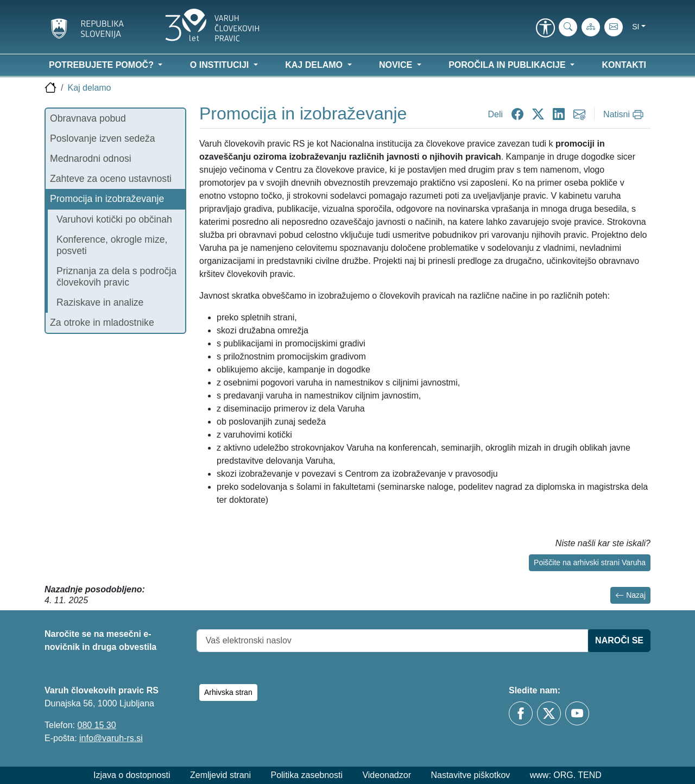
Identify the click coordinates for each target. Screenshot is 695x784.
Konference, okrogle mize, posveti (112, 245)
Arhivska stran (228, 692)
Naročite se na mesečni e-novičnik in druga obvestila (100, 640)
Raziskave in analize (100, 302)
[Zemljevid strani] (591, 27)
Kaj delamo (89, 88)
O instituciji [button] (221, 65)
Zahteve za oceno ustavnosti (111, 179)
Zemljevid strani (220, 775)
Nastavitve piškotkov (470, 775)
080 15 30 (96, 725)
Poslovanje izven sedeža (103, 138)
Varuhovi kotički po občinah (114, 219)
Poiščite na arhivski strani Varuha (590, 562)
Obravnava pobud (88, 118)
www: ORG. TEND (566, 775)
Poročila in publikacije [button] (508, 65)
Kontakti (624, 65)
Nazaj (630, 595)
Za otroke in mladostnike (102, 323)
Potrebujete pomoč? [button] (102, 65)
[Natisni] (625, 115)
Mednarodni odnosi (91, 159)
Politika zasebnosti (307, 775)
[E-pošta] (614, 27)
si (636, 27)
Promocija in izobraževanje (107, 199)
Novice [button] (397, 65)
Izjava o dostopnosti (132, 775)
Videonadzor (387, 775)
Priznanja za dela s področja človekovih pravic (116, 277)
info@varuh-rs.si (111, 738)
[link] (545, 29)
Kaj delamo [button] (315, 65)
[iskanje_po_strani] (568, 27)
